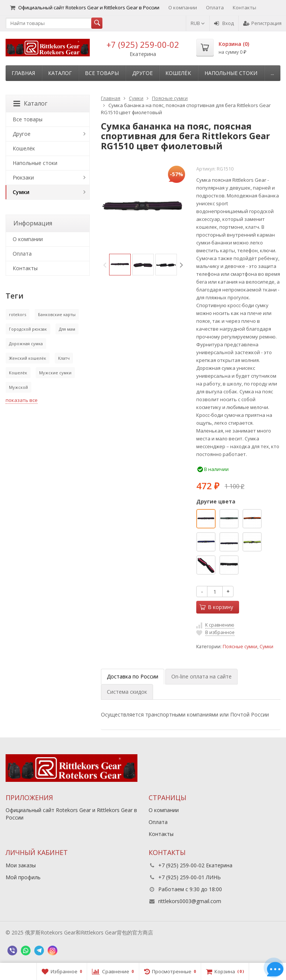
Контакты (244, 7)
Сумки (266, 647)
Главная (23, 73)
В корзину (216, 607)
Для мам (67, 329)
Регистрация (262, 23)
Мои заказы (21, 865)
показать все (22, 400)
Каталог (60, 73)
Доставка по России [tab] (133, 676)
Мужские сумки (55, 373)
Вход (224, 23)
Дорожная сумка (26, 344)
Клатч (64, 358)
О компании (183, 7)
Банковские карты (57, 314)
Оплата (215, 7)
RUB (198, 23)
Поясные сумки (240, 647)
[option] (120, 265)
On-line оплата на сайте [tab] (201, 676)
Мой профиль (23, 877)
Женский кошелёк (28, 358)
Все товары (102, 73)
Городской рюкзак (28, 329)
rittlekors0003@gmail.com (190, 901)
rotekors (18, 314)
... (272, 73)
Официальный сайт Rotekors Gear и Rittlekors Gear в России (85, 7)
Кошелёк (178, 73)
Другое (142, 73)
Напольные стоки (231, 73)
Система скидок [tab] (127, 692)
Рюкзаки (23, 177)
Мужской (18, 387)
